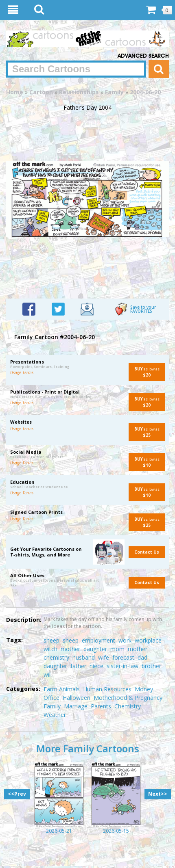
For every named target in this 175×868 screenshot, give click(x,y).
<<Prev (17, 794)
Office (51, 698)
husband (84, 657)
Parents (101, 706)
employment (98, 640)
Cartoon (41, 92)
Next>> (158, 794)
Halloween (77, 698)
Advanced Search (143, 56)
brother (151, 666)
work (125, 640)
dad (142, 657)
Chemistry (128, 706)
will (48, 674)
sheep (51, 640)
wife (104, 657)
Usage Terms (22, 372)
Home (15, 92)
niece (96, 666)
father (78, 666)
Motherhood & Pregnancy (128, 698)
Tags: (14, 640)
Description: (24, 620)
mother (70, 649)
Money (144, 689)
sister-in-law (122, 666)
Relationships (79, 92)
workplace (148, 640)
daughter (95, 649)
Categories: (23, 689)
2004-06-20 (145, 92)
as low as (144, 372)
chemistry (56, 657)
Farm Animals (62, 689)
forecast (123, 657)
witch (50, 649)
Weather (55, 715)
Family (114, 92)
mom (117, 649)
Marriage (76, 706)
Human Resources (107, 689)
